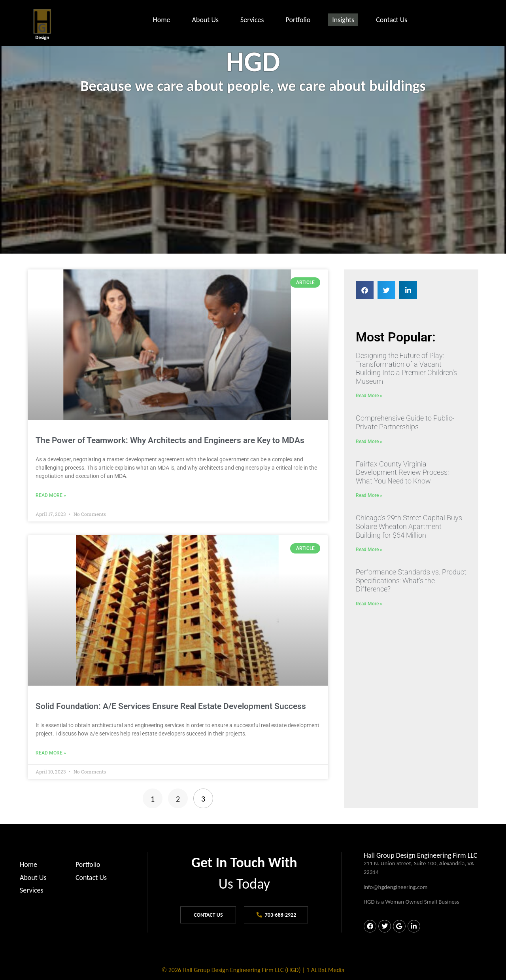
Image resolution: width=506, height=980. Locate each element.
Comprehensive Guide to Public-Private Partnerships (405, 422)
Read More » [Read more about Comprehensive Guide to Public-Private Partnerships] (369, 442)
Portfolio (298, 20)
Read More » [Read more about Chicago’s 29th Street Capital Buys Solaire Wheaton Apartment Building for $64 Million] (369, 550)
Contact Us (392, 20)
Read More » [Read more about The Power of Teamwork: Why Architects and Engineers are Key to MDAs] (51, 495)
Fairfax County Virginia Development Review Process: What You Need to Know (402, 472)
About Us (206, 20)
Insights (343, 20)
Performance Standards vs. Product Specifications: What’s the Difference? (411, 580)
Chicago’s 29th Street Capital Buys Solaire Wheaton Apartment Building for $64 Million (409, 526)
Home (161, 20)
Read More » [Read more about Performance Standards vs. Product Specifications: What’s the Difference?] (369, 604)
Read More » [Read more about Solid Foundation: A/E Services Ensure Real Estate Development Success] (51, 753)
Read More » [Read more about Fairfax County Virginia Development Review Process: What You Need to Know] (369, 495)
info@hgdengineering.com (396, 887)
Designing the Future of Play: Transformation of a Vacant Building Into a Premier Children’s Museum (406, 368)
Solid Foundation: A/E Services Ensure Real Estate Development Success (171, 706)
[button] (365, 290)
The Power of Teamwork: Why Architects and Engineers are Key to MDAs (170, 440)
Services (252, 20)
